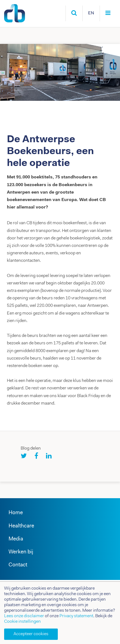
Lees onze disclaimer (24, 616)
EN (91, 13)
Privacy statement (76, 616)
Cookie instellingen (22, 622)
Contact (18, 565)
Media (16, 539)
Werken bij (21, 552)
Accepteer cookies (31, 634)
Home (16, 513)
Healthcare (21, 526)
